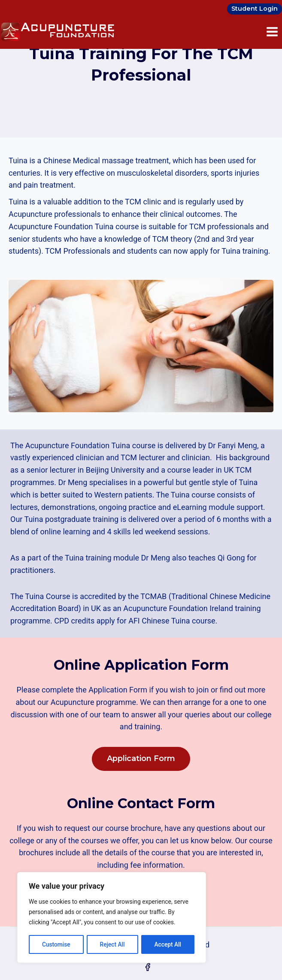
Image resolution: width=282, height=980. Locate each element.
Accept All (168, 944)
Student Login (255, 9)
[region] (112, 918)
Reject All (112, 944)
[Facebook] (148, 967)
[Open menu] (272, 31)
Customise (56, 944)
